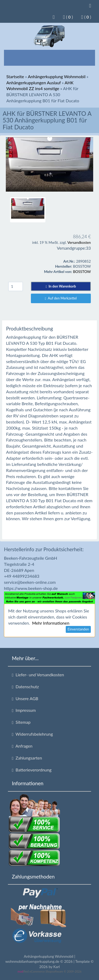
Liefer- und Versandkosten (38, 675)
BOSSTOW (82, 272)
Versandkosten (79, 242)
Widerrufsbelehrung (32, 734)
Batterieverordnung (32, 770)
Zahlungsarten (27, 758)
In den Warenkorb (61, 286)
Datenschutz (25, 687)
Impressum (24, 710)
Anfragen (22, 746)
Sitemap (21, 722)
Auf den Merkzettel (61, 298)
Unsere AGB (25, 699)
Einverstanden (78, 629)
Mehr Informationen (51, 623)
